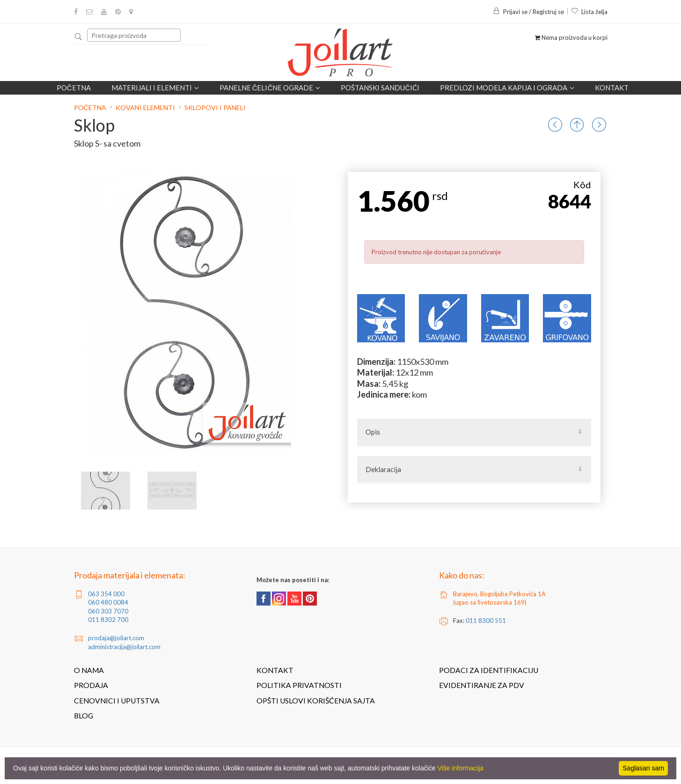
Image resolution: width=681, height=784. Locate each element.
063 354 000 (106, 594)
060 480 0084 (108, 602)
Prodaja (91, 685)
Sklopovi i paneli (215, 107)
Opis (373, 432)
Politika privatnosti (299, 685)
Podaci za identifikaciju (489, 670)
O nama (89, 670)
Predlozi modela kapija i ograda (507, 88)
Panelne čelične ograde (270, 88)
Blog (84, 716)
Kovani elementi (145, 107)
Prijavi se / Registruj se (528, 12)
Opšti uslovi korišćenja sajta (316, 701)
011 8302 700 (108, 620)
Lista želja (589, 12)
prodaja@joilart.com (116, 638)
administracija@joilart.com (124, 647)
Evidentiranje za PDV (482, 685)
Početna (74, 88)
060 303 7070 (108, 611)
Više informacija (461, 768)
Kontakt (612, 88)
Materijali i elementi (155, 88)
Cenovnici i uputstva (117, 701)
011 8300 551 (486, 621)
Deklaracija (383, 469)
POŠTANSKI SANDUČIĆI (380, 88)
